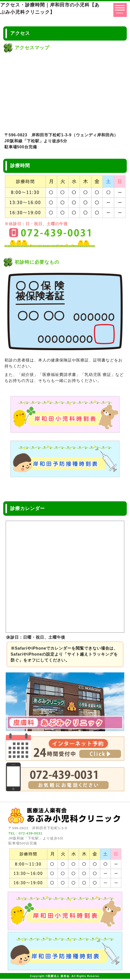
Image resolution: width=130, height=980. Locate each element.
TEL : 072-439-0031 (26, 833)
